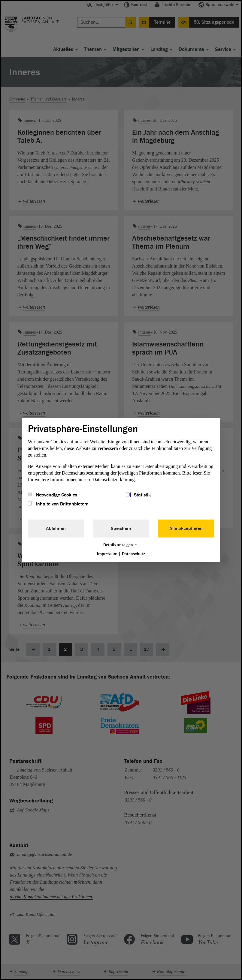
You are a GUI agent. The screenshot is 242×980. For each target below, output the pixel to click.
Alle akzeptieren (186, 529)
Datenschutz (133, 554)
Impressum (107, 554)
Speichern (121, 529)
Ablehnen (56, 529)
